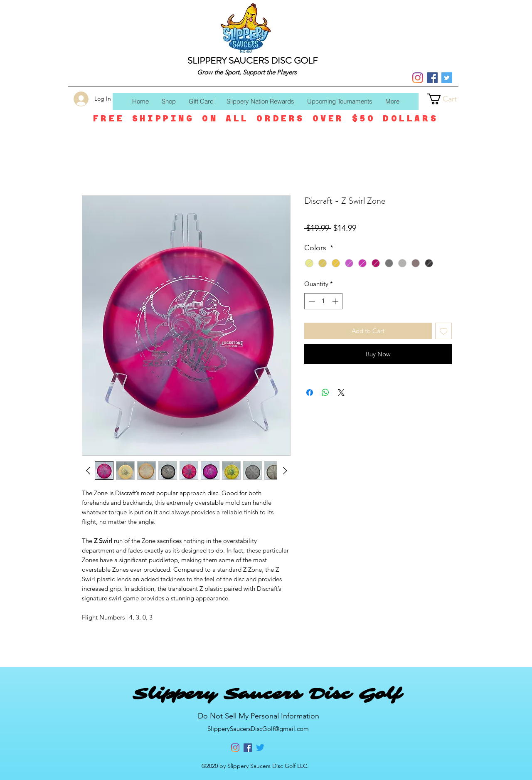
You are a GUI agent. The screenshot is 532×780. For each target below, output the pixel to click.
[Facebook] (432, 78)
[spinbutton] (324, 301)
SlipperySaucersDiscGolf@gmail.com (258, 729)
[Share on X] (341, 392)
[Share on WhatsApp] (325, 392)
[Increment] (336, 301)
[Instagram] (418, 78)
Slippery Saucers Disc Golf (267, 694)
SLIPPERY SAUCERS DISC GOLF (253, 60)
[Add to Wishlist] (444, 331)
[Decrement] (311, 301)
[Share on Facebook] (310, 392)
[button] (448, 99)
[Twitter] (447, 78)
